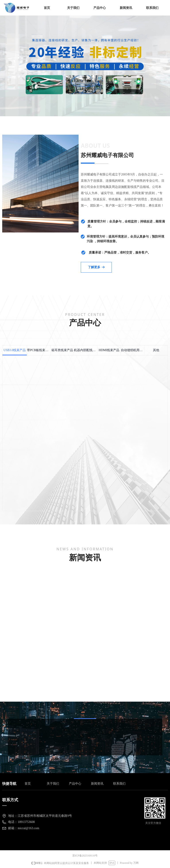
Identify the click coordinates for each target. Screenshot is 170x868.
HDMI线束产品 (109, 350)
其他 (156, 350)
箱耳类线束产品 (62, 350)
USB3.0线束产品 (15, 350)
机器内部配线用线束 (86, 350)
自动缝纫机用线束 (132, 350)
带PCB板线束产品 (39, 350)
